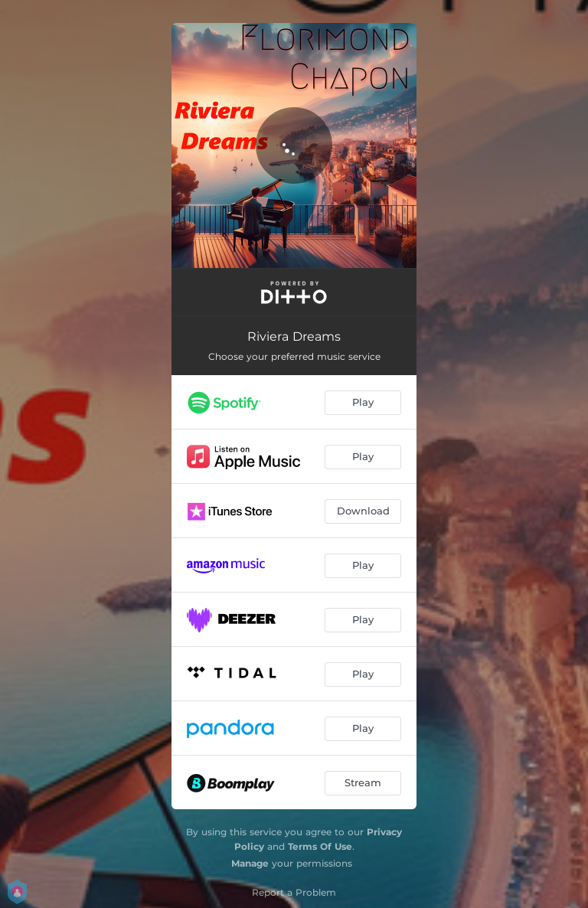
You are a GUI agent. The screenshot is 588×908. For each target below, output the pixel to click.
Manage (250, 863)
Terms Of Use (320, 846)
